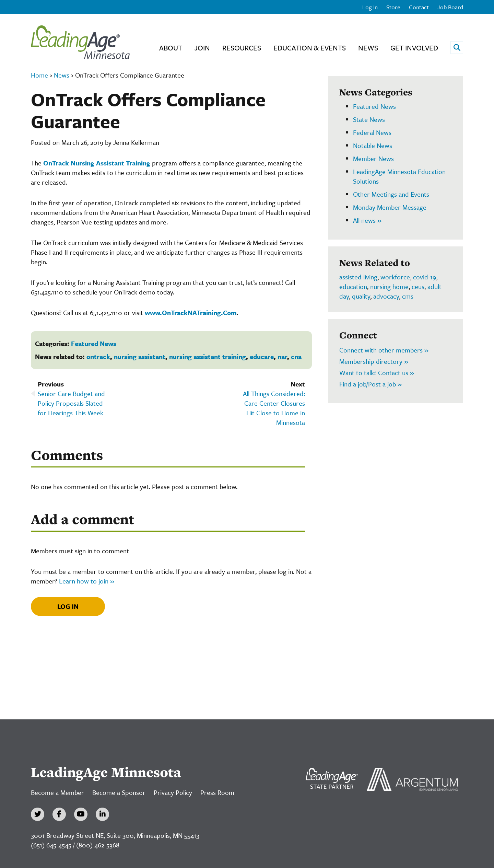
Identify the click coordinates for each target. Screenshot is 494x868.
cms (408, 296)
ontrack (98, 356)
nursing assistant (140, 356)
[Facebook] (59, 814)
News (368, 48)
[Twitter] (38, 814)
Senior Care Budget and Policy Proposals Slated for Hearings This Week (71, 403)
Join (202, 48)
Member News (373, 158)
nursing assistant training (208, 356)
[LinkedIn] (102, 814)
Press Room (217, 792)
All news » (367, 220)
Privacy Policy (173, 792)
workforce (395, 277)
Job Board (450, 7)
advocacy (386, 296)
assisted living (358, 277)
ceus (418, 286)
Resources (242, 48)
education (353, 286)
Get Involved (414, 48)
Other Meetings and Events (391, 194)
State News (369, 119)
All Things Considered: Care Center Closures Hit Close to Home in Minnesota (274, 408)
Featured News (94, 343)
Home (39, 75)
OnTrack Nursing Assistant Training (97, 163)
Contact (419, 7)
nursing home (389, 286)
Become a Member (57, 792)
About (171, 48)
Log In (370, 7)
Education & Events (310, 48)
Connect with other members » (384, 350)
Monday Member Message (390, 207)
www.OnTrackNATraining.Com (191, 313)
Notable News (373, 145)
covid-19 (425, 277)
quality (361, 296)
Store (393, 7)
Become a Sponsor (119, 792)
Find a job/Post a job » (370, 384)
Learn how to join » (87, 581)
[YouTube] (81, 814)
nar (282, 356)
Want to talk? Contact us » (377, 373)
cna (296, 356)
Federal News (372, 132)
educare (262, 356)
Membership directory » (374, 361)
